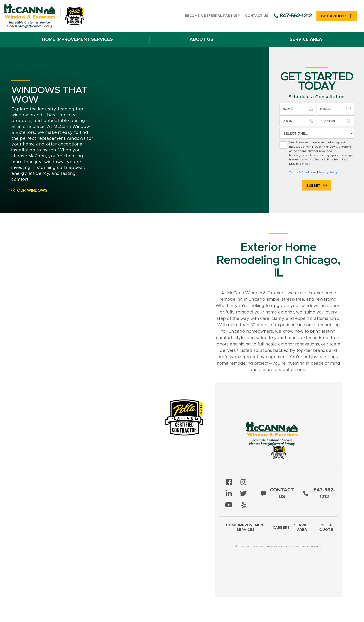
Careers (281, 528)
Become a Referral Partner (212, 16)
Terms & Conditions (303, 172)
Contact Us (257, 16)
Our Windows (32, 191)
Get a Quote (326, 527)
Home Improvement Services (77, 39)
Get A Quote (334, 16)
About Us (201, 39)
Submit (314, 186)
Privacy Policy (328, 172)
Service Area (306, 39)
